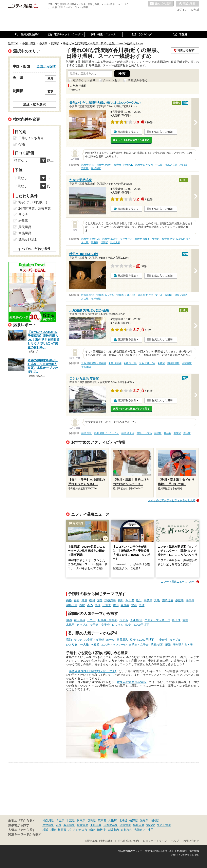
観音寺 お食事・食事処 (147, 239)
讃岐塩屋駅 (173, 363)
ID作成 (195, 10)
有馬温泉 (69, 825)
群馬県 (92, 820)
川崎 (53, 830)
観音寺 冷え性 (104, 165)
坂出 (139, 600)
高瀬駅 (95, 242)
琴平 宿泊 (86, 433)
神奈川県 (48, 820)
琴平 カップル (144, 433)
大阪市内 (113, 830)
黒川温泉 (139, 825)
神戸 (150, 830)
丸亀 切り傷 (115, 363)
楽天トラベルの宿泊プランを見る (131, 140)
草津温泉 (48, 825)
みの (90, 605)
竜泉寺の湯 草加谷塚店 (132, 682)
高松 (69, 600)
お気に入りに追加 (162, 132)
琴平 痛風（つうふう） (106, 433)
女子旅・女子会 (100, 625)
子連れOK (136, 620)
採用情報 (194, 851)
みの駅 (183, 165)
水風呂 (70, 625)
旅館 (185, 620)
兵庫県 (81, 820)
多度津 (180, 600)
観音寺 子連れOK (123, 165)
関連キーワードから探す (25, 835)
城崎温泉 (82, 825)
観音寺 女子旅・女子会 (150, 295)
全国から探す (46, 66)
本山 (116, 605)
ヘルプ (175, 841)
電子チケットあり (84, 80)
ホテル (124, 620)
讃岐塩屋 (168, 600)
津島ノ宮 (72, 605)
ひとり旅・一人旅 (77, 644)
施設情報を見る (127, 132)
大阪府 (113, 820)
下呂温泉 (96, 825)
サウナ (91, 620)
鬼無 (84, 600)
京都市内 (127, 830)
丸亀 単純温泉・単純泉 (94, 363)
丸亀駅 (161, 363)
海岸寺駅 (96, 168)
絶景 (168, 644)
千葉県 (71, 820)
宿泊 (69, 620)
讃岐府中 (110, 600)
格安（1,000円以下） (139, 625)
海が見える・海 (183, 644)
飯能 (92, 830)
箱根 (59, 825)
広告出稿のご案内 (128, 841)
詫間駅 (85, 168)
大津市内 (140, 830)
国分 (100, 600)
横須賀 (62, 830)
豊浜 (134, 605)
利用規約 (182, 851)
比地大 (107, 605)
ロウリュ (117, 625)
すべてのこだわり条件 (34, 249)
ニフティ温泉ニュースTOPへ (178, 582)
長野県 (134, 820)
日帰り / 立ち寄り (31, 138)
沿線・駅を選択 (34, 104)
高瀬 (98, 605)
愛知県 (144, 820)
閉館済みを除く (138, 80)
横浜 (45, 830)
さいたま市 (80, 830)
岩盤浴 (23, 221)
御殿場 (101, 830)
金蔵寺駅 (187, 363)
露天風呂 (79, 620)
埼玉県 (60, 820)
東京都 (102, 820)
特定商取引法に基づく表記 (160, 851)
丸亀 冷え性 (130, 363)
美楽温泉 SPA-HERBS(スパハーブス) (92, 671)
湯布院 (151, 825)
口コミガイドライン (155, 841)
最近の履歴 (187, 4)
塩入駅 (187, 433)
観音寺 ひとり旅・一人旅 (149, 165)
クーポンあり (112, 80)
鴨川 (121, 600)
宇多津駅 (86, 367)
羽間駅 (177, 433)
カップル (82, 625)
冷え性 (176, 620)
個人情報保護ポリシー (130, 851)
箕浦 (142, 605)
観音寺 (125, 605)
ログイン (182, 10)
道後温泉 (125, 825)
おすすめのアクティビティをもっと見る (172, 500)
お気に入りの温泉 (161, 4)
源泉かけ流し (28, 239)
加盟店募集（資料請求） (99, 841)
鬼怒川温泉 (164, 825)
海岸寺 (190, 600)
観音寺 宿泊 (88, 165)
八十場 (130, 600)
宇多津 (148, 600)
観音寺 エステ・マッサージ (117, 239)
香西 (77, 600)
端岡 (92, 600)
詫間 (82, 605)
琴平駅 (158, 433)
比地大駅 (115, 242)
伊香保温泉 (111, 825)
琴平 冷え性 (128, 433)
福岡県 (155, 820)
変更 (50, 78)
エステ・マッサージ (157, 620)
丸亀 (157, 600)
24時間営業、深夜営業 (35, 208)
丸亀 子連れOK (147, 363)
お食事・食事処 (108, 620)
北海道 (123, 820)
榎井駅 (168, 433)
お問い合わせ (191, 841)
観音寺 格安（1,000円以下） (177, 239)
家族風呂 (25, 233)
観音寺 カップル (105, 295)
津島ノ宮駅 (171, 165)
